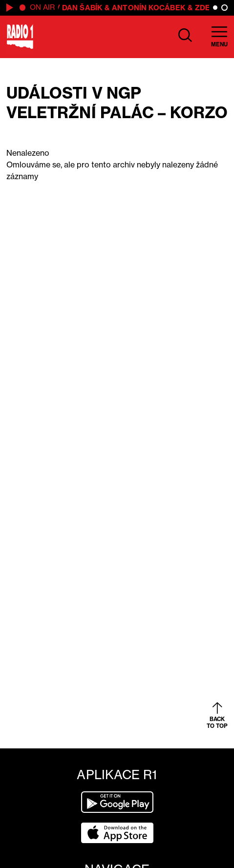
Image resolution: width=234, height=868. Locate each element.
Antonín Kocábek (150, 8)
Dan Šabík (84, 8)
